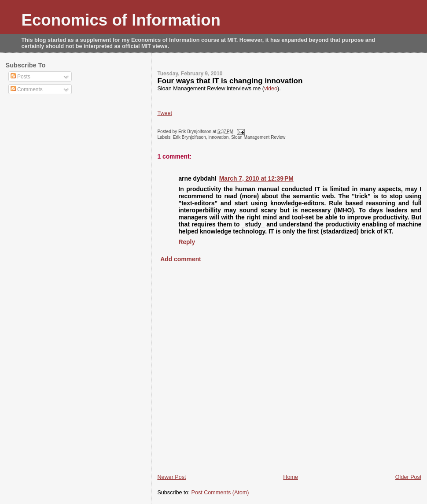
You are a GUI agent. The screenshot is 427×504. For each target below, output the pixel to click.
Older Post (409, 477)
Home (291, 477)
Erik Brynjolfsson (190, 137)
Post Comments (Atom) (220, 493)
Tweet (165, 113)
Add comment (180, 259)
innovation (218, 137)
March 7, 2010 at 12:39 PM (256, 178)
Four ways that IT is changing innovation (230, 81)
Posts (20, 77)
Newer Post (171, 477)
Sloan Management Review (258, 137)
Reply (187, 242)
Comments (27, 89)
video (271, 89)
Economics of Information (121, 20)
